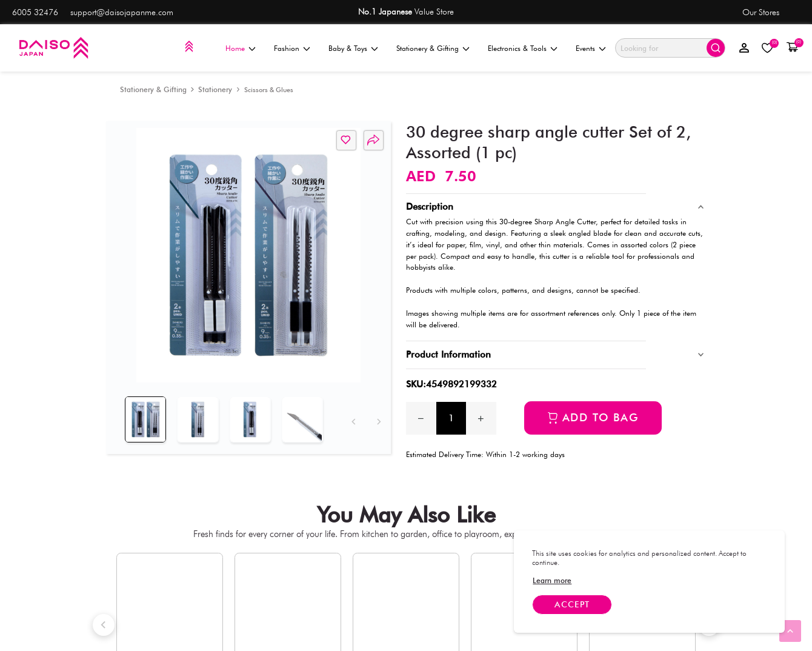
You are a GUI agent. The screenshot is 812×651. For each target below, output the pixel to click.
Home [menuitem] (235, 48)
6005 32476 (35, 12)
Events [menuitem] (585, 48)
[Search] (660, 48)
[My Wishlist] (768, 48)
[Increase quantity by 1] (481, 418)
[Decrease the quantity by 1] (421, 418)
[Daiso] (53, 48)
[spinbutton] (451, 418)
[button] (792, 48)
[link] (552, 581)
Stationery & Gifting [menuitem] (428, 48)
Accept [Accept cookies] (572, 604)
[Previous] (352, 415)
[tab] (143, 416)
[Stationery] (215, 89)
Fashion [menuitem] (287, 48)
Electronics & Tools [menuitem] (517, 48)
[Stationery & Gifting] (153, 89)
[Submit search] (716, 48)
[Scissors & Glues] (269, 90)
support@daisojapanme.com (122, 12)
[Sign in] (744, 48)
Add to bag (601, 417)
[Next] (377, 415)
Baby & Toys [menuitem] (348, 48)
